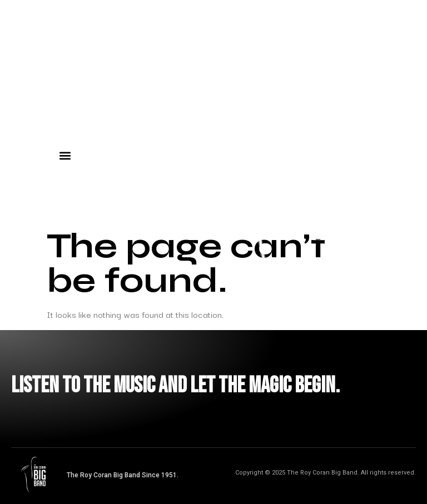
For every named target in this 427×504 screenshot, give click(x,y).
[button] (65, 155)
